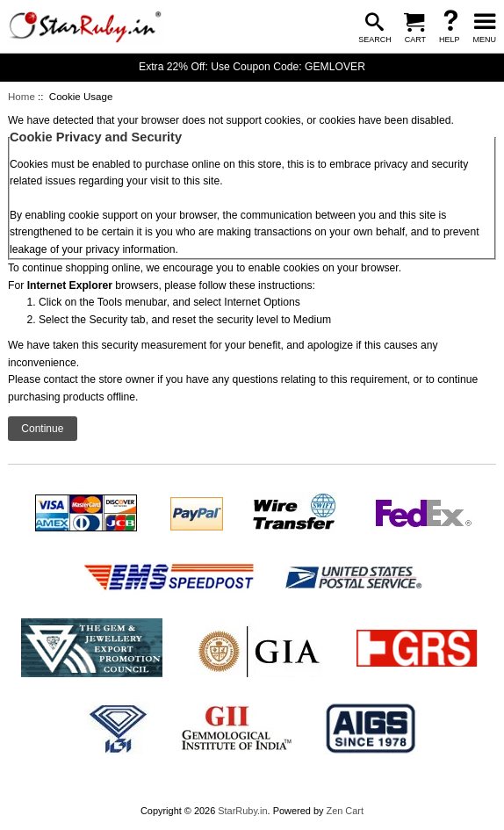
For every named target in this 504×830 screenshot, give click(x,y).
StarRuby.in (242, 811)
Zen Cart (345, 811)
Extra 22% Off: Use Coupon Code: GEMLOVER (252, 67)
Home (22, 97)
